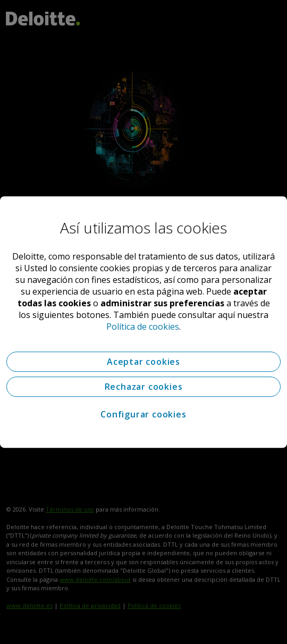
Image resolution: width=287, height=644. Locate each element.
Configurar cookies (143, 414)
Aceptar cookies (143, 362)
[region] (143, 322)
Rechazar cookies (144, 387)
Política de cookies (143, 327)
